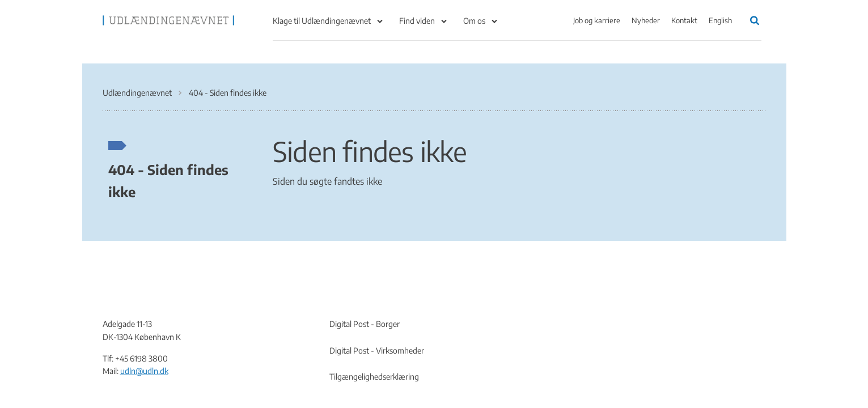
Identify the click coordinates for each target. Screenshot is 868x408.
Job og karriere (597, 20)
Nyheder (646, 20)
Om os (474, 21)
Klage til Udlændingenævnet (322, 21)
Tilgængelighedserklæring (374, 377)
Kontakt (684, 20)
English (720, 20)
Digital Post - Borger (365, 324)
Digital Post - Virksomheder (377, 350)
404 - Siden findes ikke (168, 180)
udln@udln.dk (144, 371)
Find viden (417, 21)
